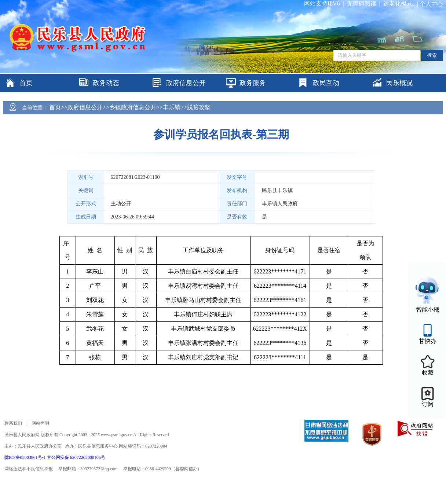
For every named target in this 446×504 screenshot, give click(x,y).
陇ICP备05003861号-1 (26, 457)
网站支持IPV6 (322, 3)
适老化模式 (398, 3)
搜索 (432, 55)
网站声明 (40, 423)
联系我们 (13, 423)
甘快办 (428, 341)
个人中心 (431, 4)
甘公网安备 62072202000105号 (76, 457)
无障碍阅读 (362, 3)
